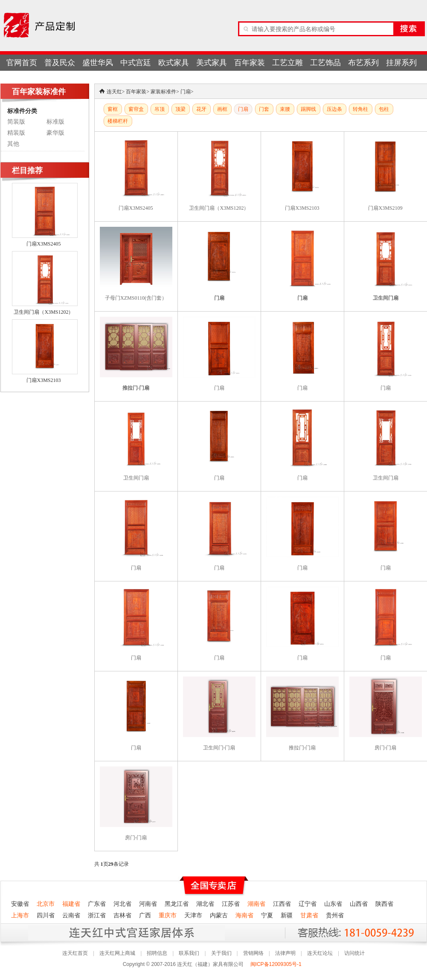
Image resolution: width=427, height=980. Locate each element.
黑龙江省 (177, 904)
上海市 (20, 915)
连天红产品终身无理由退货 (64, 932)
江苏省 (231, 904)
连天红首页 (75, 953)
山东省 (333, 904)
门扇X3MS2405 (44, 244)
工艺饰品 (325, 63)
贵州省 (335, 915)
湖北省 (205, 904)
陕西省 (384, 904)
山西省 (359, 904)
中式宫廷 (136, 63)
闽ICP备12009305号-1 (277, 964)
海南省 (244, 915)
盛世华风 (98, 63)
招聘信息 (157, 953)
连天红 (114, 92)
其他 (13, 144)
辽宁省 (308, 904)
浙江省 (97, 915)
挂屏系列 (401, 63)
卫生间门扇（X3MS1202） (44, 312)
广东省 (97, 904)
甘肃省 (309, 915)
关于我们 (221, 953)
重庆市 (168, 915)
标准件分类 (22, 111)
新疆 (287, 915)
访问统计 (354, 953)
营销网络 (253, 953)
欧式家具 (174, 63)
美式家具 (212, 63)
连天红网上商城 (117, 953)
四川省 (46, 915)
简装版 (16, 122)
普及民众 (60, 63)
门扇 (186, 92)
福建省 (71, 904)
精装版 (16, 133)
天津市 (193, 915)
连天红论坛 (320, 953)
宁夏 (267, 915)
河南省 (148, 904)
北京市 (46, 904)
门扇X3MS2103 (44, 380)
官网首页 (22, 63)
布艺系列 (363, 63)
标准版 (55, 122)
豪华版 (55, 133)
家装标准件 (163, 92)
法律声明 (285, 953)
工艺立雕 (288, 63)
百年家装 (250, 63)
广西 (145, 915)
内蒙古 (219, 915)
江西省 (282, 904)
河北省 (122, 904)
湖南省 (256, 904)
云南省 (71, 915)
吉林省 (122, 915)
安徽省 (20, 904)
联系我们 (189, 953)
